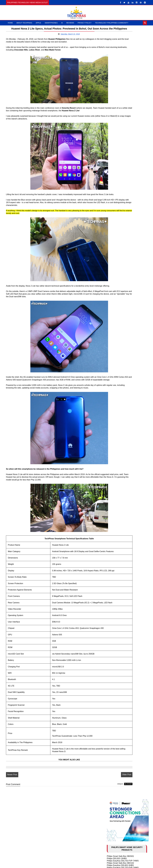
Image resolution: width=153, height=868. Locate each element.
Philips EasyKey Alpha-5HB (119, 123)
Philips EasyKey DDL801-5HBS (120, 93)
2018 (112, 505)
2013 (112, 674)
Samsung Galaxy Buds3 (117, 341)
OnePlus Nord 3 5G (115, 286)
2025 (112, 486)
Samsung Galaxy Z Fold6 (118, 240)
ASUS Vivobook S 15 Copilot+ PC (121, 336)
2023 (112, 491)
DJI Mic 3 (111, 329)
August (115, 519)
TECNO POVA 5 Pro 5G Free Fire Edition (124, 293)
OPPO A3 (111, 238)
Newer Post (12, 801)
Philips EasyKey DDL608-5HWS (121, 125)
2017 (112, 663)
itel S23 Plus (112, 261)
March (115, 533)
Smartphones (51, 23)
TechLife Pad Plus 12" (116, 334)
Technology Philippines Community (112, 23)
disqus (88, 810)
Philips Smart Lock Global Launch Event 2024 (126, 107)
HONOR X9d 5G (114, 212)
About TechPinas (24, 23)
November (117, 511)
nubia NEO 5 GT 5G (115, 208)
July (114, 522)
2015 (112, 669)
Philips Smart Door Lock (117, 130)
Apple (38, 23)
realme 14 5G (113, 221)
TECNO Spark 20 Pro (116, 297)
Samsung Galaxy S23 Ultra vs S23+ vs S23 (125, 463)
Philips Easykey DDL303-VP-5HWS (122, 134)
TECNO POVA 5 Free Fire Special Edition (125, 295)
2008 (112, 688)
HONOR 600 (112, 205)
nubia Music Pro (114, 217)
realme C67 (112, 274)
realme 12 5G (113, 258)
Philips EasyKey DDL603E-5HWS (121, 139)
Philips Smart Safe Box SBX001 (120, 120)
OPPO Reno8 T (114, 291)
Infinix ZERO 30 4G (115, 309)
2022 (112, 494)
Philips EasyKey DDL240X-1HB (120, 104)
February (116, 658)
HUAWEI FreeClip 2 (115, 325)
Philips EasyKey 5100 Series (119, 141)
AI (62, 23)
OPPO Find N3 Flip (115, 277)
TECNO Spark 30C (115, 226)
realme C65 (112, 247)
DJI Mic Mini (112, 343)
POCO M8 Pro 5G (115, 210)
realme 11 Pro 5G (114, 302)
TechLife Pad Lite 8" (115, 332)
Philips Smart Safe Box (117, 127)
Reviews (70, 23)
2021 (112, 497)
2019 (112, 503)
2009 (112, 686)
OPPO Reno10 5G (115, 281)
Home (10, 23)
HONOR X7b (112, 265)
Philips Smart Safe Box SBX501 (120, 84)
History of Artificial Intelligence (120, 428)
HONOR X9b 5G (114, 272)
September (117, 516)
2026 (112, 483)
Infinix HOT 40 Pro (115, 307)
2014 (112, 672)
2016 (112, 666)
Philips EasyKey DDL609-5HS (120, 109)
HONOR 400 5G (114, 219)
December (117, 508)
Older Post (95, 801)
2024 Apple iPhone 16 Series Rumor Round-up (127, 435)
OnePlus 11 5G (113, 284)
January (116, 661)
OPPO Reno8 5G (114, 288)
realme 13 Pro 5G (114, 235)
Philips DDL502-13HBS (117, 86)
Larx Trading (112, 152)
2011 (112, 680)
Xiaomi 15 (111, 215)
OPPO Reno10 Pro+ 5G (117, 279)
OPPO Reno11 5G (115, 270)
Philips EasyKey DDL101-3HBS (120, 100)
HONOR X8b (112, 268)
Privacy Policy (85, 23)
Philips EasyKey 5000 (116, 111)
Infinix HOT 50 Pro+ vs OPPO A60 (121, 228)
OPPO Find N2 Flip (115, 465)
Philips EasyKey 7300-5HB (118, 132)
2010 (112, 683)
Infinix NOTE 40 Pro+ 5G (117, 251)
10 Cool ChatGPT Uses (117, 431)
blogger (96, 810)
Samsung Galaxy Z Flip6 (117, 242)
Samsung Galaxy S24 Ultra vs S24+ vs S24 (125, 447)
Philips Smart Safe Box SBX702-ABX (123, 118)
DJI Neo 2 (111, 327)
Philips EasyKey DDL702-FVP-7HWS (123, 88)
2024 (112, 489)
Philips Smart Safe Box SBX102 (120, 90)
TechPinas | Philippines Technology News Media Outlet (84, 865)
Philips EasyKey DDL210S (118, 143)
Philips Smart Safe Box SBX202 (120, 102)
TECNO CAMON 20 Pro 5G (119, 300)
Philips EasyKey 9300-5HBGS (120, 146)
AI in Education (113, 433)
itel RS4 (110, 254)
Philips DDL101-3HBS (116, 136)
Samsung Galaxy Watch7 (118, 338)
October (116, 514)
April (114, 530)
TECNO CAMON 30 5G (117, 256)
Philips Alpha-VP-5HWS (117, 148)
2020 (112, 500)
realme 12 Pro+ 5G (115, 263)
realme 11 (111, 304)
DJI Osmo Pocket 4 (115, 322)
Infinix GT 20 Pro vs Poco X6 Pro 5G (122, 245)
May (114, 528)
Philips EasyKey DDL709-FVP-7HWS (123, 150)
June (114, 525)
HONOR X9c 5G (114, 224)
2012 (112, 677)
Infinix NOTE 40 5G (115, 249)
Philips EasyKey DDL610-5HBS (120, 97)
